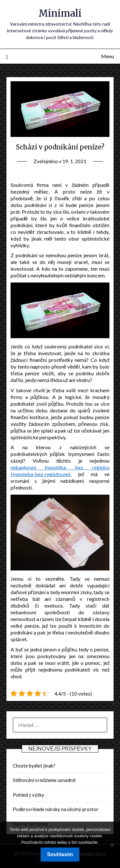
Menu (108, 56)
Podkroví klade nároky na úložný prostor (56, 809)
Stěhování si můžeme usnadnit (44, 780)
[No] (112, 845)
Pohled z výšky (28, 795)
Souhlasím (60, 854)
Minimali (60, 13)
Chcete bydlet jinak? (34, 766)
